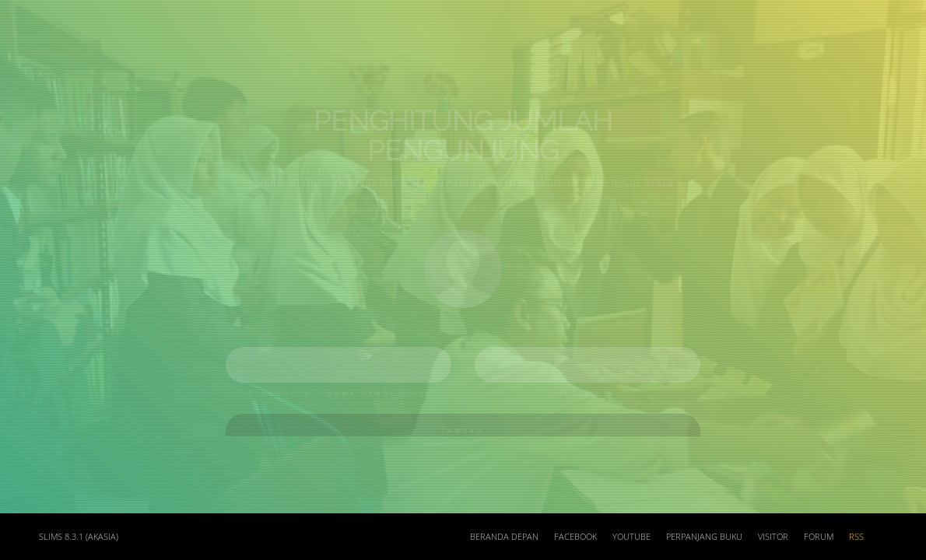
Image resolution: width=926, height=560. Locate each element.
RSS (856, 537)
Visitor (773, 537)
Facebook (575, 537)
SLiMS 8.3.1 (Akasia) (79, 537)
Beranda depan (504, 537)
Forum (819, 537)
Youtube (631, 537)
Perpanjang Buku (704, 537)
